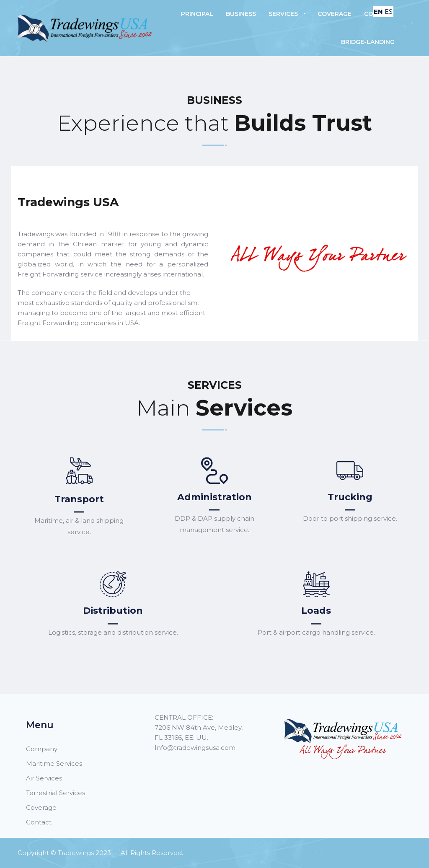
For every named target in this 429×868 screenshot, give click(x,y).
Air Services (44, 778)
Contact (39, 822)
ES (389, 12)
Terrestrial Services (56, 793)
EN (378, 12)
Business (241, 14)
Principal (197, 14)
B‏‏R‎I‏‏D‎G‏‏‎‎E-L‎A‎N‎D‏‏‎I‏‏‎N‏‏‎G (368, 42)
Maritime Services (54, 763)
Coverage (335, 14)
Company (42, 749)
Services (283, 14)
